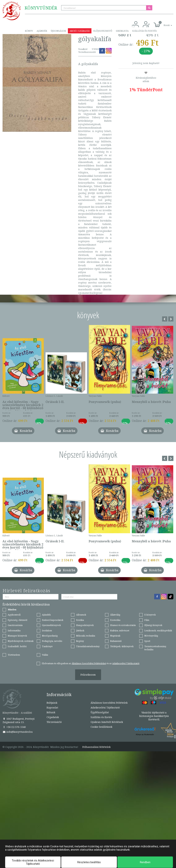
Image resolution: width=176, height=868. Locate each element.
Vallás (45, 655)
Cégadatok (53, 717)
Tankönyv (47, 646)
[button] (164, 23)
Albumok (81, 615)
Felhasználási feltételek (96, 747)
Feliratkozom (88, 675)
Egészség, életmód (17, 620)
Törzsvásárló (50, 38)
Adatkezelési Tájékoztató (105, 707)
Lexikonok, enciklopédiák (158, 630)
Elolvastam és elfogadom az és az (91, 663)
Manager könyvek (17, 636)
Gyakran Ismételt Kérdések (107, 722)
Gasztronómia (15, 625)
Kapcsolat (31, 38)
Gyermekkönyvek (51, 625)
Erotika (80, 620)
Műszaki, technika (86, 636)
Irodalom (47, 630)
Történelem (14, 655)
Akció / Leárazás (80, 31)
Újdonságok (58, 31)
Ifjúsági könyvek (153, 625)
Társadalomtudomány (88, 646)
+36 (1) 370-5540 (14, 727)
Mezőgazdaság (50, 636)
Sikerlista (122, 31)
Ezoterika (115, 620)
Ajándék (42, 31)
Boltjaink (52, 703)
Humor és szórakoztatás (123, 625)
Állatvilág (115, 615)
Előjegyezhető (103, 31)
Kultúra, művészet (120, 630)
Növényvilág (151, 636)
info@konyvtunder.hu (18, 732)
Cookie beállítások (101, 727)
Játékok (80, 630)
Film (147, 620)
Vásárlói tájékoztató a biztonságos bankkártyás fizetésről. (154, 716)
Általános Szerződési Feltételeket (89, 663)
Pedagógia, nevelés (52, 641)
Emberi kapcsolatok (53, 620)
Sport (147, 641)
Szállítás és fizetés (144, 31)
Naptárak (115, 636)
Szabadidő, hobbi (17, 646)
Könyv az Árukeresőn (145, 734)
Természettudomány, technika (155, 648)
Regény (80, 641)
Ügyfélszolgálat (100, 712)
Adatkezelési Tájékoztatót (126, 663)
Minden (12, 609)
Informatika (14, 630)
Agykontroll (14, 615)
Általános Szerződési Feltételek (109, 703)
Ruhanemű (116, 641)
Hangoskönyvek (85, 625)
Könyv (29, 31)
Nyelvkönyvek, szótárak (21, 641)
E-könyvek (150, 615)
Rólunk (51, 712)
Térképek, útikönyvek (122, 646)
